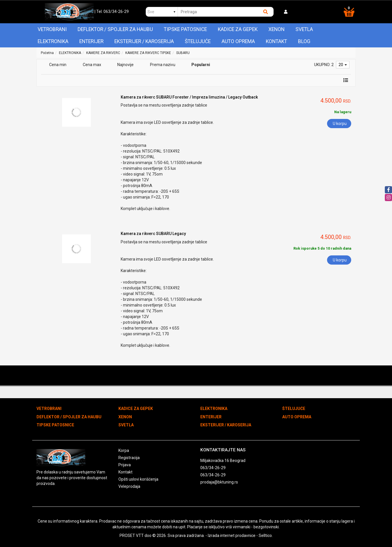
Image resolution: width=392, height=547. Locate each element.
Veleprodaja (129, 486)
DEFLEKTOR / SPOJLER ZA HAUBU (115, 29)
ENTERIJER (91, 41)
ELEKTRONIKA (53, 41)
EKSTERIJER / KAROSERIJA (144, 41)
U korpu (340, 124)
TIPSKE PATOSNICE (185, 29)
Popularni (201, 65)
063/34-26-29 (213, 468)
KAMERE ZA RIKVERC (103, 53)
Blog (304, 41)
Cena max (92, 65)
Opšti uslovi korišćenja (138, 479)
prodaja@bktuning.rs (219, 482)
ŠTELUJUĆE (198, 41)
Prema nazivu (163, 65)
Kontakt (276, 41)
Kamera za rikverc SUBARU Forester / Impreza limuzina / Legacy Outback (189, 97)
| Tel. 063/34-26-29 (112, 11)
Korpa (124, 450)
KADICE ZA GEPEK (238, 29)
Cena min (58, 65)
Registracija (129, 458)
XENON (276, 29)
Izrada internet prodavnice (232, 536)
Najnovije (125, 65)
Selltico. (266, 536)
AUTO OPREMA (238, 41)
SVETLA (304, 29)
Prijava (125, 465)
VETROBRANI (52, 29)
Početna (47, 53)
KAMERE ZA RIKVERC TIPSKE (148, 53)
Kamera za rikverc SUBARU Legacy (153, 234)
